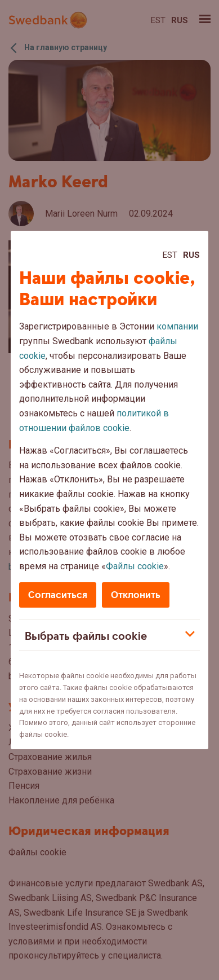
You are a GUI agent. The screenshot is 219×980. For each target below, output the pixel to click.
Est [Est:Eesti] (170, 255)
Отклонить (136, 595)
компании (177, 326)
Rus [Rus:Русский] (191, 255)
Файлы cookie (135, 566)
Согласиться (58, 595)
